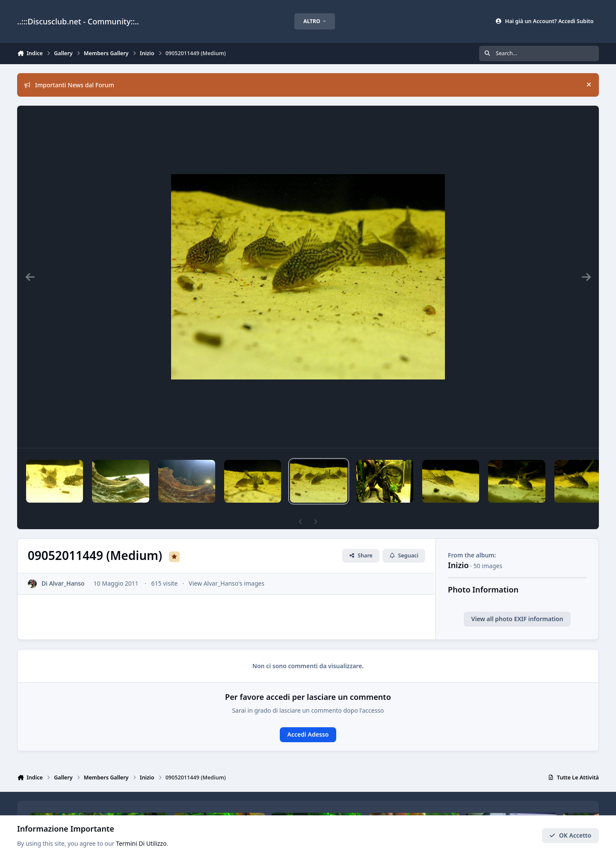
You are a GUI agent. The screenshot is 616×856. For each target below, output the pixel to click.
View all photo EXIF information (517, 619)
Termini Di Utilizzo (141, 844)
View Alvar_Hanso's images (227, 583)
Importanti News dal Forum (69, 85)
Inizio (458, 565)
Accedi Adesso (308, 734)
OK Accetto (570, 836)
